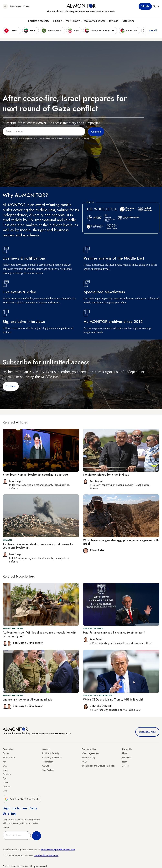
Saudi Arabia (9, 757)
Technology (73, 21)
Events (26, 6)
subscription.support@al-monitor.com (58, 850)
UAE (5, 766)
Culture (57, 21)
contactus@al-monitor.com (46, 855)
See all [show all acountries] (153, 31)
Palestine (7, 774)
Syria (5, 791)
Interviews (128, 21)
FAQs (85, 762)
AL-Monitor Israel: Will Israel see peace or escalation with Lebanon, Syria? (39, 634)
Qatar (5, 782)
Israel (5, 770)
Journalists (126, 757)
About (125, 753)
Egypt (5, 778)
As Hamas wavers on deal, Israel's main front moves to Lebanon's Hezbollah (38, 546)
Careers (125, 766)
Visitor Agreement (90, 753)
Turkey (6, 753)
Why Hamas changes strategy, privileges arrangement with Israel (121, 542)
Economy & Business (94, 21)
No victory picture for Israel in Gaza (106, 475)
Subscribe (145, 6)
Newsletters (16, 6)
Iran (4, 762)
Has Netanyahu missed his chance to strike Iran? (114, 633)
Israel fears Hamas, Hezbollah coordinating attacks (36, 475)
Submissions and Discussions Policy (98, 766)
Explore (114, 21)
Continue (11, 386)
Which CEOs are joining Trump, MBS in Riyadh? (113, 700)
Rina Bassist (36, 643)
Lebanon (7, 786)
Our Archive (48, 770)
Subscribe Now (147, 732)
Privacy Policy (89, 757)
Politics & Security (39, 21)
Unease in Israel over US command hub (27, 700)
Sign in (156, 6)
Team (124, 762)
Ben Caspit (20, 643)
